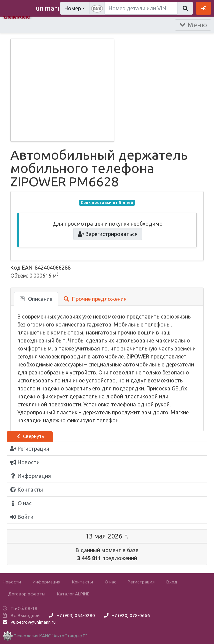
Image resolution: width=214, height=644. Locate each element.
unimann (49, 8)
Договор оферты (27, 594)
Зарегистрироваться (108, 234)
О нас (110, 582)
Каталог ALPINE (73, 594)
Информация (46, 582)
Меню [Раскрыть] (193, 25)
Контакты (82, 582)
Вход (172, 582)
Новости (12, 582)
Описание (36, 299)
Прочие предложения (95, 299)
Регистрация (141, 582)
